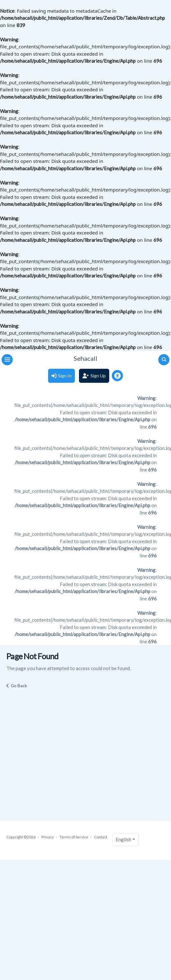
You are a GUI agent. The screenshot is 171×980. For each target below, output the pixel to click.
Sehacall (85, 358)
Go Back (19, 686)
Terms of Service (74, 837)
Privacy (48, 837)
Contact (101, 837)
